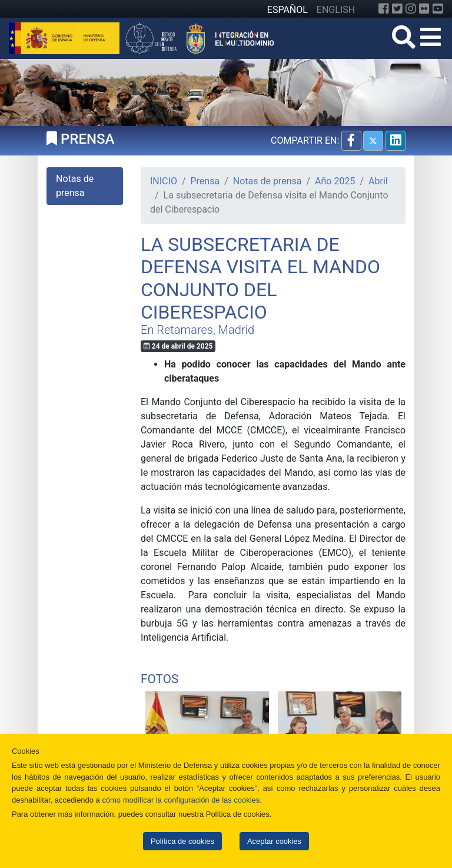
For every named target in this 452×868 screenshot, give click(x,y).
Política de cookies (182, 841)
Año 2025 (335, 181)
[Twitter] (397, 9)
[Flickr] (424, 9)
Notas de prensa (267, 181)
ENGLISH (336, 10)
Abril (378, 181)
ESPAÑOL (288, 10)
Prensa (205, 181)
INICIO (164, 181)
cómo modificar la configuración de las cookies (181, 800)
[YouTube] (438, 9)
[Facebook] (384, 9)
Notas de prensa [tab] (75, 186)
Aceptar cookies (274, 841)
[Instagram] (411, 9)
